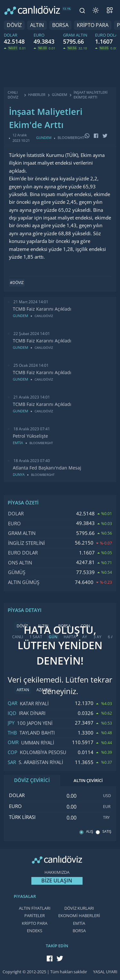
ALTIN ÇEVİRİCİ (88, 781)
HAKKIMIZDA (57, 872)
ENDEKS (35, 931)
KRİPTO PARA (93, 25)
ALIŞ (90, 832)
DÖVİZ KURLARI (79, 908)
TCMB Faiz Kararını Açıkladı (42, 309)
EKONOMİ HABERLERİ (79, 916)
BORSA (60, 25)
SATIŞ (107, 832)
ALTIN (37, 25)
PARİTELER (35, 916)
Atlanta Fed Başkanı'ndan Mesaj (47, 468)
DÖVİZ (14, 25)
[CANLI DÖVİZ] (32, 10)
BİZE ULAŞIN (57, 881)
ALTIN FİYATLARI (35, 908)
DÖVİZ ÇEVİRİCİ (32, 780)
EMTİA (79, 923)
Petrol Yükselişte (30, 436)
